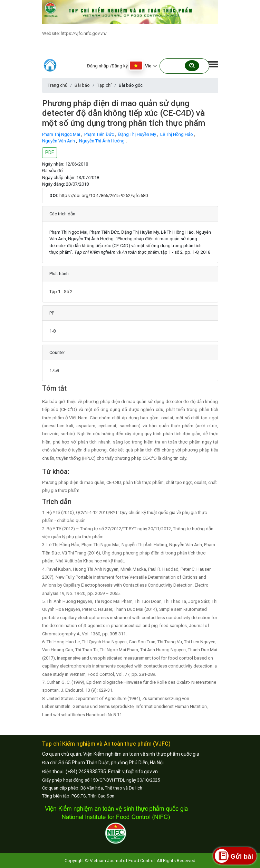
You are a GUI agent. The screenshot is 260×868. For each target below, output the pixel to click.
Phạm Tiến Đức (100, 134)
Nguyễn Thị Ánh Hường (102, 141)
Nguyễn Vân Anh (59, 141)
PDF (50, 152)
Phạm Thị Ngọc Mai (62, 134)
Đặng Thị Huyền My (138, 134)
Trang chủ (57, 85)
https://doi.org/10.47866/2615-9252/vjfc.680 (104, 195)
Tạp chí (104, 85)
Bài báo (82, 85)
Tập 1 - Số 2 (61, 292)
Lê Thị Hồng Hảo (177, 134)
